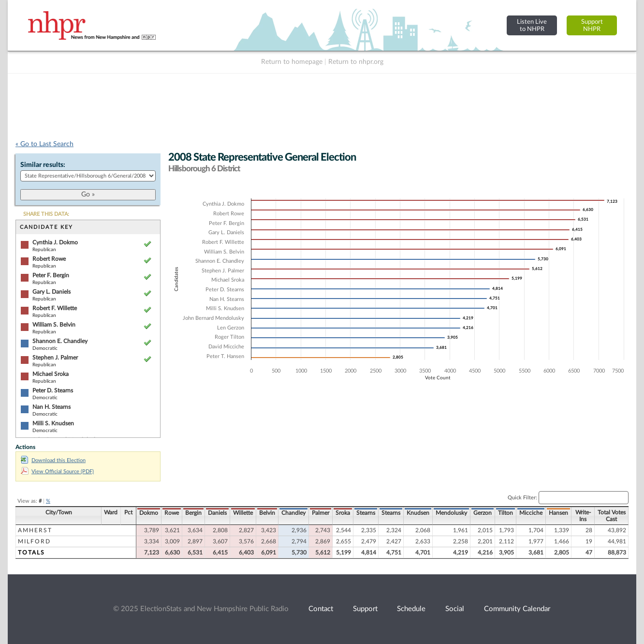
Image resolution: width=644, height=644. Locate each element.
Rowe (172, 513)
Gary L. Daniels (51, 292)
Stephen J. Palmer (55, 358)
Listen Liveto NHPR (532, 25)
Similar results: (43, 165)
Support (365, 609)
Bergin (193, 513)
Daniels (217, 513)
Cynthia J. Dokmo (55, 242)
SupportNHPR (592, 25)
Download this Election (53, 460)
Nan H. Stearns (51, 407)
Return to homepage (292, 62)
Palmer (321, 513)
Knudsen (418, 513)
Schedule (411, 609)
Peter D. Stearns (53, 390)
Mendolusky (451, 513)
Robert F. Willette (55, 308)
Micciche (531, 513)
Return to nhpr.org (356, 62)
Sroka (343, 513)
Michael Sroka (51, 374)
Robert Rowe (49, 259)
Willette (243, 513)
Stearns (366, 513)
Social (455, 609)
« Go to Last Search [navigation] (44, 144)
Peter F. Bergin (51, 275)
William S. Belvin (54, 325)
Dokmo (149, 513)
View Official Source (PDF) (57, 472)
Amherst (35, 530)
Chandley (293, 513)
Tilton (505, 513)
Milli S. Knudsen (53, 423)
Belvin (267, 513)
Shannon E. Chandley (60, 341)
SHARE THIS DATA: (46, 214)
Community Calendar (517, 609)
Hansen (558, 513)
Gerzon (483, 513)
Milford (34, 541)
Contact (321, 609)
